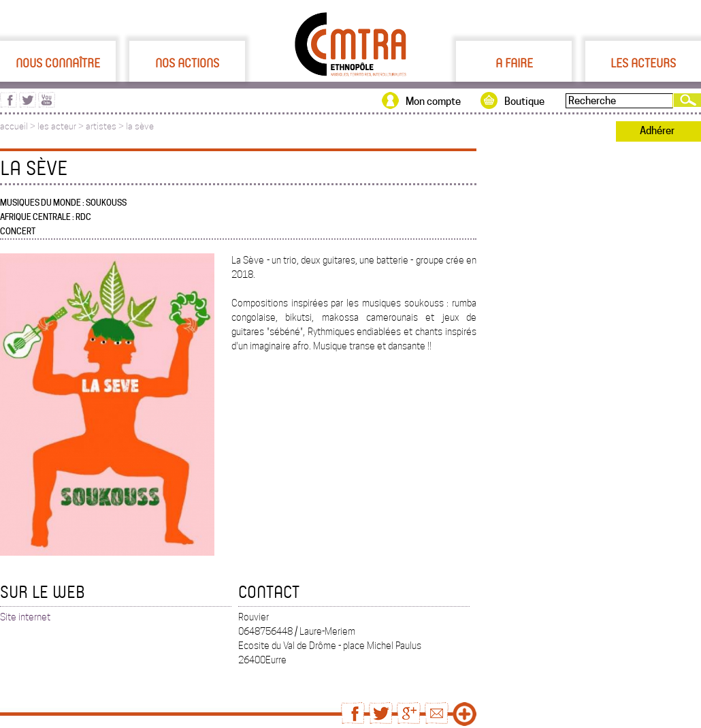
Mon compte (433, 101)
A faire (514, 63)
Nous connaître (58, 63)
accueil (14, 126)
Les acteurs (643, 63)
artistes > (106, 126)
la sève (140, 126)
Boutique (524, 101)
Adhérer (657, 131)
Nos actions (187, 63)
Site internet (25, 617)
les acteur (57, 126)
